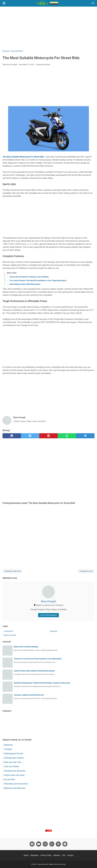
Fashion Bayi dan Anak (14, 775)
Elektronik (8, 745)
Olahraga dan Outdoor (14, 758)
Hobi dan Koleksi (11, 766)
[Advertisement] (48, 28)
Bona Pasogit (48, 601)
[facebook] (12, 436)
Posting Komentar (43, 65)
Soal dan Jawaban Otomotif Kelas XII (29, 695)
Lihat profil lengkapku (48, 615)
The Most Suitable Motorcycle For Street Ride (23, 157)
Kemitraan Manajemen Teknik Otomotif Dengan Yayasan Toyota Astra (42, 683)
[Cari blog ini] (93, 3)
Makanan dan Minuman (15, 788)
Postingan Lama (86, 571)
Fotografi (8, 749)
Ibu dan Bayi (9, 779)
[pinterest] (48, 436)
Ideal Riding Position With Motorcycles (25, 284)
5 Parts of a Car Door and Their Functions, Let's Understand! (38, 659)
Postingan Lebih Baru (13, 571)
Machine (54, 631)
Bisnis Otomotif (10, 635)
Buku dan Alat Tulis (13, 762)
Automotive (8, 631)
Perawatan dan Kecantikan (16, 784)
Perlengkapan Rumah (14, 754)
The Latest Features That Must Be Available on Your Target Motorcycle (38, 280)
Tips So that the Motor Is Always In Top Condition (29, 277)
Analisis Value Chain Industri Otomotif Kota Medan (34, 671)
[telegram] (85, 436)
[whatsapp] (67, 436)
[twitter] (30, 436)
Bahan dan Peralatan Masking (26, 647)
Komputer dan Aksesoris (15, 771)
